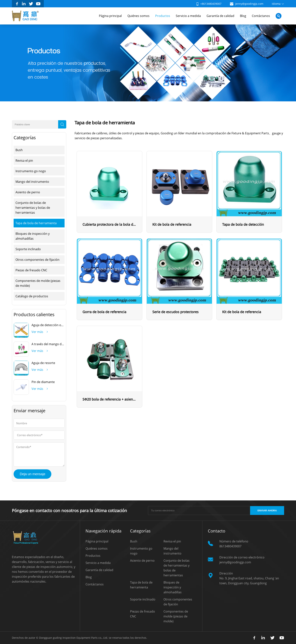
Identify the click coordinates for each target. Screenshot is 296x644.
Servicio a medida (188, 16)
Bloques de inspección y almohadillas (33, 236)
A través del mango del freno (52, 344)
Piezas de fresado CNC (31, 270)
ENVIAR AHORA (267, 511)
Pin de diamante (43, 382)
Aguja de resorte (43, 363)
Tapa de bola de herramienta (36, 223)
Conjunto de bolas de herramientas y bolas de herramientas (33, 208)
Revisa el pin (24, 161)
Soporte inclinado (28, 249)
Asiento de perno (28, 192)
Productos (163, 16)
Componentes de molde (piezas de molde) (38, 283)
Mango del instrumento (32, 182)
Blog (243, 16)
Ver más (37, 332)
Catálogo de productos (32, 296)
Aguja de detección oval (48, 325)
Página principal (110, 16)
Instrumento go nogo (31, 171)
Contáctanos (261, 16)
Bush (19, 150)
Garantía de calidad (220, 16)
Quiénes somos (138, 16)
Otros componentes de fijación (37, 260)
